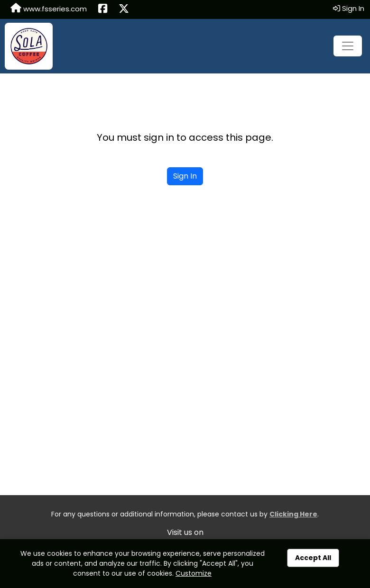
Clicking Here (293, 514)
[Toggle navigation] (348, 46)
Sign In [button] (349, 8)
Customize (194, 573)
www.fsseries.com (49, 9)
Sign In (185, 176)
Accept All (313, 558)
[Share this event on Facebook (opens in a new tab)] (103, 9)
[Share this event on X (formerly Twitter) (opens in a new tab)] (124, 9)
